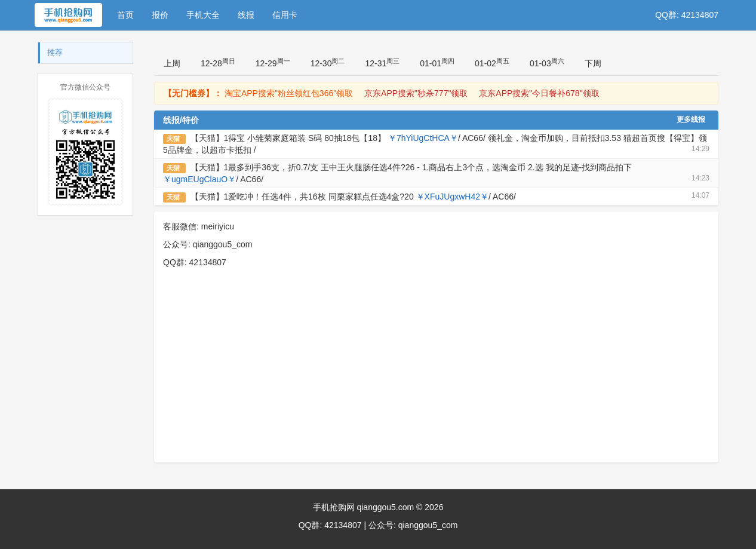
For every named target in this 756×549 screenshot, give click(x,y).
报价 (160, 15)
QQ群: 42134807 (687, 15)
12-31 (382, 63)
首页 (125, 15)
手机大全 (203, 15)
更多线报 (691, 119)
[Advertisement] (436, 373)
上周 (172, 63)
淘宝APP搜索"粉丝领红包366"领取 (289, 93)
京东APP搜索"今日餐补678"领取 (539, 93)
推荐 (55, 52)
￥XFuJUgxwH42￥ (452, 197)
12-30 (328, 63)
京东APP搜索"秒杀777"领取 (416, 93)
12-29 (273, 63)
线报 (246, 15)
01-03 (547, 63)
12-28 (218, 63)
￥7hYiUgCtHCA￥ (423, 138)
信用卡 (285, 15)
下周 (593, 63)
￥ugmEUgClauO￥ (199, 179)
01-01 (437, 63)
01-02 (492, 63)
